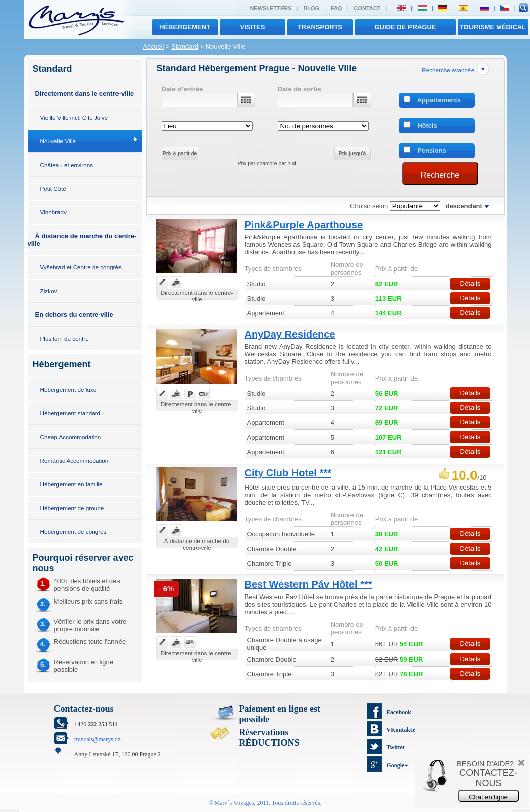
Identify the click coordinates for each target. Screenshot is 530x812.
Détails (470, 283)
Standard (185, 47)
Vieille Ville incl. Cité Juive (74, 117)
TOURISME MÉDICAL (493, 27)
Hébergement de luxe (69, 389)
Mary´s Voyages (234, 803)
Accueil (154, 47)
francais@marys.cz (97, 739)
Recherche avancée (448, 70)
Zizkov (49, 291)
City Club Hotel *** (288, 473)
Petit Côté (53, 188)
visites (253, 27)
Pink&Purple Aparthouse (304, 225)
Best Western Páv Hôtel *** (308, 584)
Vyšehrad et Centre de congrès (81, 267)
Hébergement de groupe (72, 508)
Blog (311, 8)
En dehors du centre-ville (74, 315)
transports (320, 27)
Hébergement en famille (72, 484)
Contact (367, 8)
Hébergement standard (71, 413)
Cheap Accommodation (71, 437)
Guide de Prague (405, 27)
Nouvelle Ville (58, 141)
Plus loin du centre (65, 338)
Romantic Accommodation (75, 461)
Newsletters (271, 8)
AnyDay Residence (290, 334)
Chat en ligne (488, 797)
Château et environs (67, 165)
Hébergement (185, 27)
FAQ (337, 8)
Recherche (440, 175)
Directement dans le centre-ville (85, 94)
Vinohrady (53, 212)
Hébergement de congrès (74, 532)
